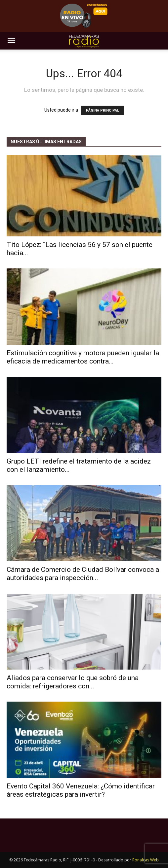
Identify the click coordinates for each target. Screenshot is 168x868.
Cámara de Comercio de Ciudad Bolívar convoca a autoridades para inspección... (83, 574)
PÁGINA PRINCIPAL (103, 110)
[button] (11, 41)
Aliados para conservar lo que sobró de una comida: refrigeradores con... (73, 682)
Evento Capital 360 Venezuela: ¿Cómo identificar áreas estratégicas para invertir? (81, 790)
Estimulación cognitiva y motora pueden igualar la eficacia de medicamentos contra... (83, 357)
